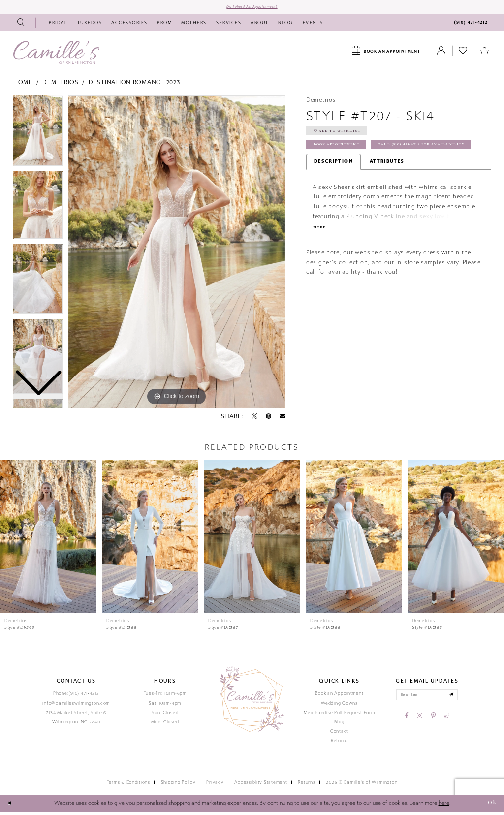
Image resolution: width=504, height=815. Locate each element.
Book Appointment (344, 155)
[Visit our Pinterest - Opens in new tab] (433, 722)
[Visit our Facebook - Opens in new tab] (407, 722)
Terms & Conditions (128, 786)
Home (23, 86)
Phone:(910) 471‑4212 (76, 697)
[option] (38, 211)
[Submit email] (459, 700)
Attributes (387, 189)
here (444, 806)
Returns (339, 744)
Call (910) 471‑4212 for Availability (368, 172)
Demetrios (61, 86)
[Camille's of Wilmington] (56, 56)
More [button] (321, 256)
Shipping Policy (178, 786)
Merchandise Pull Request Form (339, 716)
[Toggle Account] (441, 55)
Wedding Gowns (339, 707)
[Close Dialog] (11, 807)
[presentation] (48, 540)
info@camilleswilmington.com (76, 707)
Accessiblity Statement (261, 786)
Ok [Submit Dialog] (490, 807)
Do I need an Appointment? (252, 8)
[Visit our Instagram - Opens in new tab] (420, 722)
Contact (339, 735)
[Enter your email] (427, 700)
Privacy (215, 786)
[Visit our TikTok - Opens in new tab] (447, 722)
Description (333, 189)
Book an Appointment (339, 697)
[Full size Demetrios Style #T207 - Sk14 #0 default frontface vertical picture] (177, 255)
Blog (339, 725)
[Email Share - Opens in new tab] (283, 420)
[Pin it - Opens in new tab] (268, 420)
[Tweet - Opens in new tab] (254, 420)
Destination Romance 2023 (134, 86)
